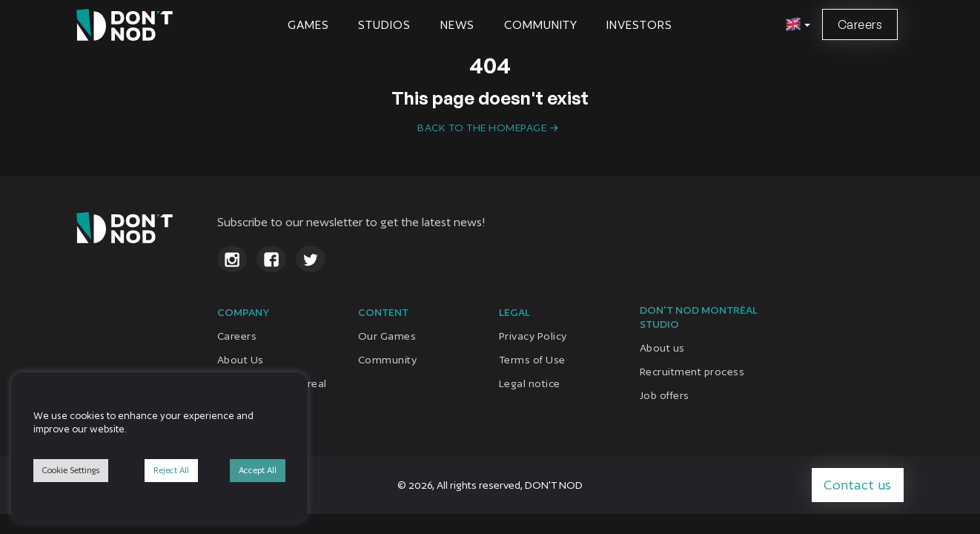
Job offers (665, 395)
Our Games (387, 336)
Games (308, 25)
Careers (860, 24)
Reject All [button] (171, 470)
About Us (241, 360)
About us (662, 348)
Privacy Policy (533, 336)
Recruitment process (692, 372)
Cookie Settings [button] (71, 470)
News (458, 25)
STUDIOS (384, 25)
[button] (796, 25)
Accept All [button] (258, 470)
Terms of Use (532, 360)
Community (540, 25)
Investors (639, 25)
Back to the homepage (482, 128)
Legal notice (530, 383)
